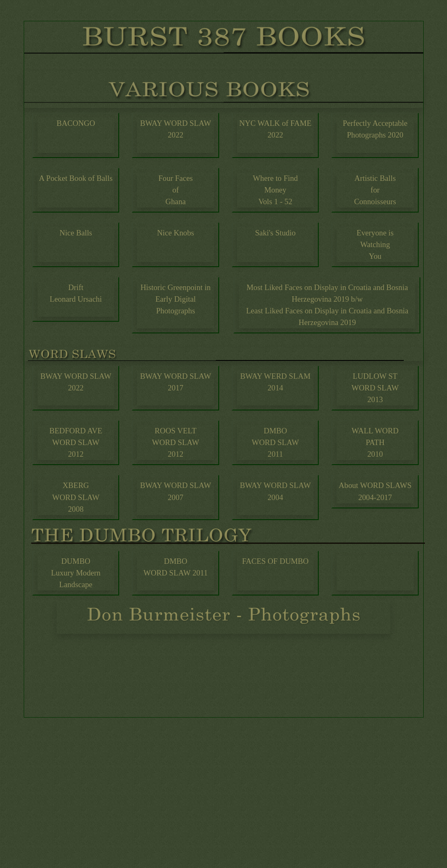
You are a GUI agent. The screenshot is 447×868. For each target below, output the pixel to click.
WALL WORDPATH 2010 (375, 442)
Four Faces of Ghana (176, 190)
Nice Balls (76, 233)
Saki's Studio (275, 233)
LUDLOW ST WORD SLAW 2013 (375, 388)
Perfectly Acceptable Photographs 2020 (375, 129)
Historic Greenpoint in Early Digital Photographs (175, 299)
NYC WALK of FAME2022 (275, 129)
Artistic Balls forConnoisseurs (375, 190)
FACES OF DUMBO (275, 561)
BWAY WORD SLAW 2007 (175, 491)
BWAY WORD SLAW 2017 (175, 382)
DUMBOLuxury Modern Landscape (76, 573)
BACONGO (76, 123)
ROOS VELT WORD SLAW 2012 (176, 442)
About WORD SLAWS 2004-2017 (375, 491)
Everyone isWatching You (375, 244)
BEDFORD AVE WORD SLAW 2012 (76, 442)
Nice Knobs (176, 233)
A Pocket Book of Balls (76, 178)
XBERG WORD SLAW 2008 (76, 497)
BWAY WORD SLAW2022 (175, 129)
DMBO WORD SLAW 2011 (175, 567)
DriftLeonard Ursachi (76, 293)
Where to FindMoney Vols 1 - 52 (275, 190)
